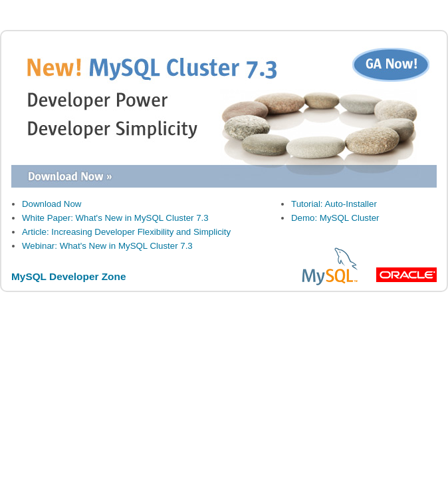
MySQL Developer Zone (68, 276)
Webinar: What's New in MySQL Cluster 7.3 (107, 246)
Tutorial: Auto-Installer (334, 204)
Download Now (52, 204)
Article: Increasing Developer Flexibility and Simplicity (126, 232)
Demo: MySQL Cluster (335, 218)
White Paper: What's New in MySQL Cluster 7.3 (115, 218)
